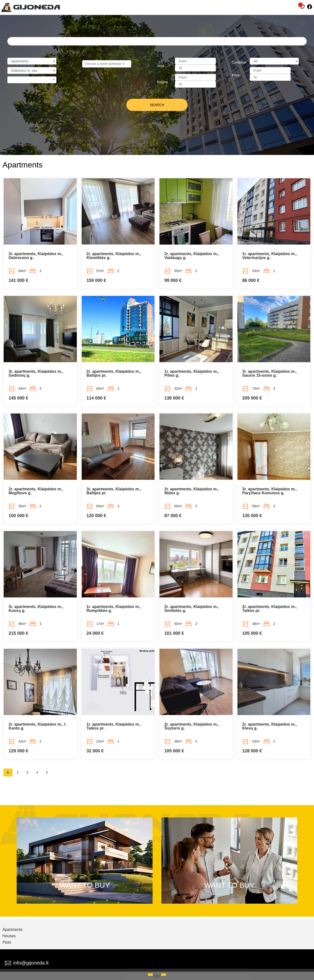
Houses (9, 936)
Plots (7, 942)
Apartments (13, 930)
